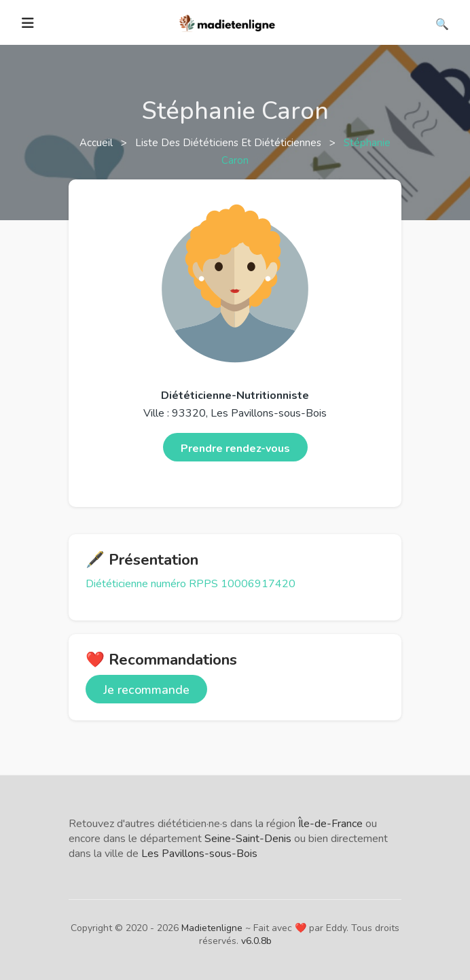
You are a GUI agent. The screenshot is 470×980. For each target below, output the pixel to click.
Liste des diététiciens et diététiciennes (230, 143)
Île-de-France (330, 824)
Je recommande (146, 690)
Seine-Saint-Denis (248, 839)
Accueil (97, 143)
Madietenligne (212, 928)
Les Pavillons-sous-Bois (199, 854)
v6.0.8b (256, 941)
